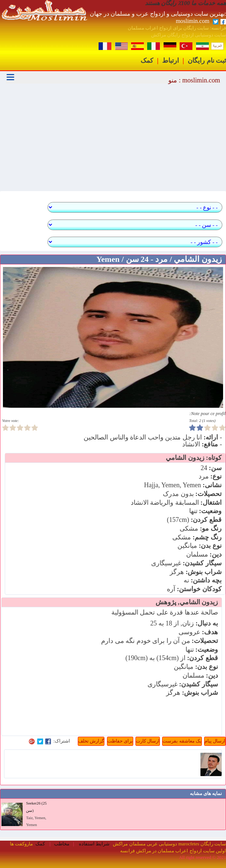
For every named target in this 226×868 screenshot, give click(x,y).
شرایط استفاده (94, 844)
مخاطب (62, 844)
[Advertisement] (113, 138)
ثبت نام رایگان (207, 61)
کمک (147, 61)
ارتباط (171, 61)
